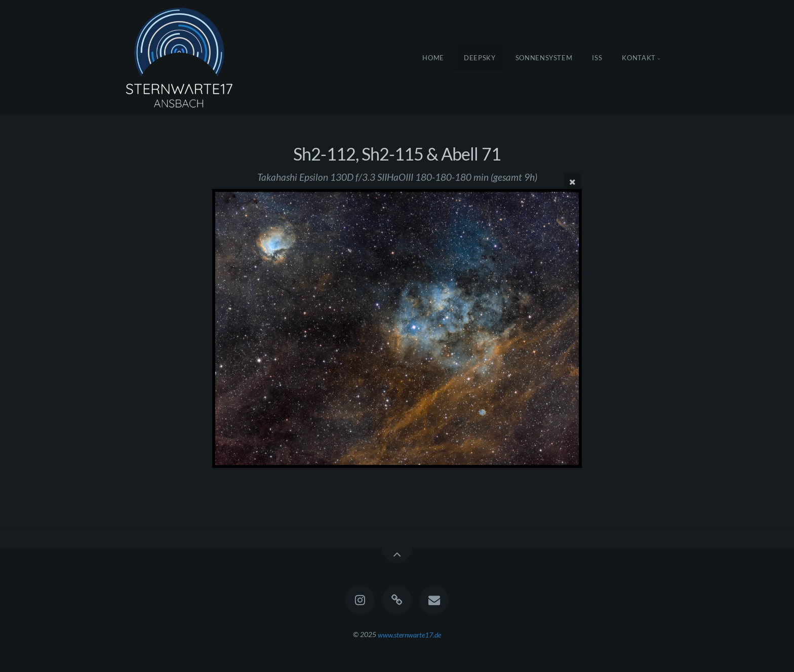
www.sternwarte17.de (409, 634)
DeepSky (480, 58)
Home (433, 58)
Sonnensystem (544, 58)
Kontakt (639, 58)
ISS (597, 58)
